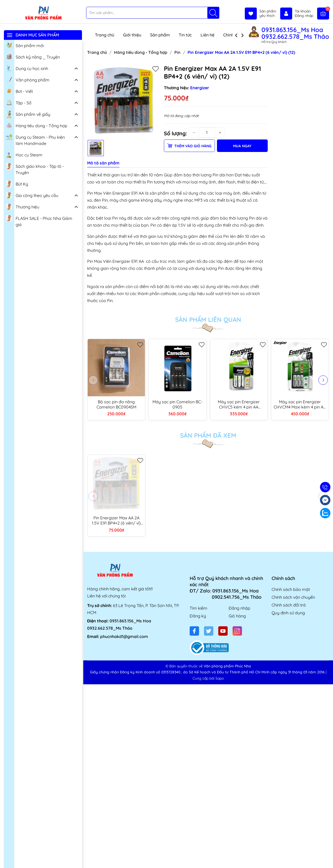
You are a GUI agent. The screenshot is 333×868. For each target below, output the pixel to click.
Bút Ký (17, 183)
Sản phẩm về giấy (28, 114)
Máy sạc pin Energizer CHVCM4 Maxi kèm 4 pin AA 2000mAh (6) (300, 404)
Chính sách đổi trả (289, 605)
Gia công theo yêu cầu (32, 195)
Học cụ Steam (24, 154)
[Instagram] (237, 631)
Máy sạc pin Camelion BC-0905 (177, 404)
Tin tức (185, 35)
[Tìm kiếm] (213, 13)
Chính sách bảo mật (291, 589)
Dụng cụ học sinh (27, 68)
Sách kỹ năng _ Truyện (33, 56)
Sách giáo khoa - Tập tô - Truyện (35, 169)
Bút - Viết (19, 91)
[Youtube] (223, 631)
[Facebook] (194, 631)
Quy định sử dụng (288, 613)
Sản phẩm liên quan (208, 320)
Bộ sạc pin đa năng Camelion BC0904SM (116, 404)
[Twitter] (209, 631)
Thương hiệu (23, 206)
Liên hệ (207, 35)
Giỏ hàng (237, 616)
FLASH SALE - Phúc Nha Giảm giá (39, 221)
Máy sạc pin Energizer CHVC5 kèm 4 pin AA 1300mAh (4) (239, 404)
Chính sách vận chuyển (293, 597)
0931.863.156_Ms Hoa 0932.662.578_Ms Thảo (295, 33)
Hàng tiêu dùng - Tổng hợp (37, 125)
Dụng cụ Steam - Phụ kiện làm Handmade (35, 140)
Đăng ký (198, 616)
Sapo (220, 678)
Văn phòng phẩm (28, 79)
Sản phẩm (160, 35)
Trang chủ (105, 35)
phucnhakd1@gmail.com (124, 636)
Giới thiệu (132, 35)
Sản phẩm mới (25, 45)
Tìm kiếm (198, 608)
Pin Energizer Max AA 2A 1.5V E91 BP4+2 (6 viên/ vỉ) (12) (116, 520)
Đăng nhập (239, 608)
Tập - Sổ (19, 102)
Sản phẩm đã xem (208, 435)
